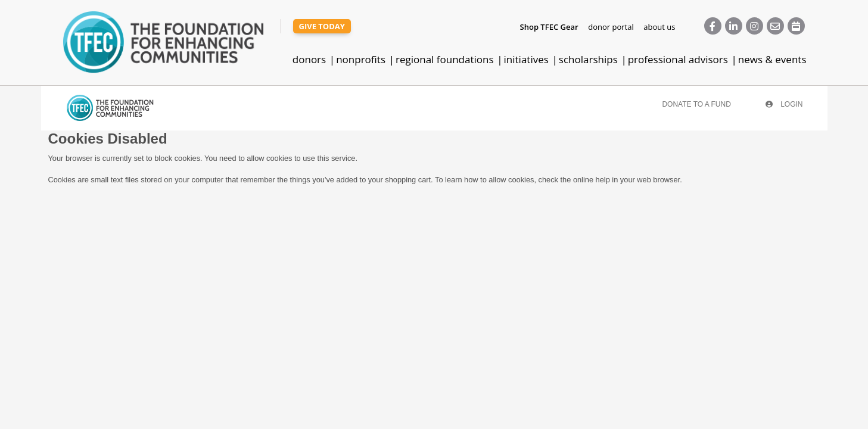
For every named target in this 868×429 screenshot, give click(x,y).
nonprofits (361, 59)
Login (784, 104)
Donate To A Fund (696, 104)
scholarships (588, 59)
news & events (772, 59)
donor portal (611, 27)
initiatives (526, 59)
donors (309, 59)
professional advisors (678, 59)
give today (322, 26)
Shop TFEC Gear (549, 27)
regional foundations (445, 59)
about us (659, 27)
